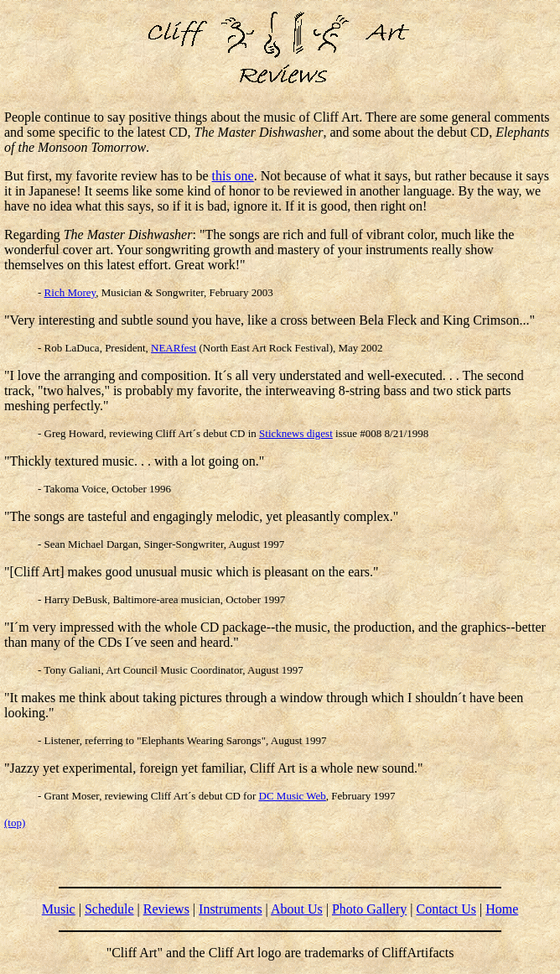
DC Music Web (293, 796)
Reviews (166, 909)
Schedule (109, 909)
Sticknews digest (296, 433)
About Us (297, 909)
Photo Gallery (369, 909)
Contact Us (446, 909)
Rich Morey (70, 292)
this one (233, 176)
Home (502, 909)
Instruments (231, 909)
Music (59, 909)
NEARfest (174, 348)
